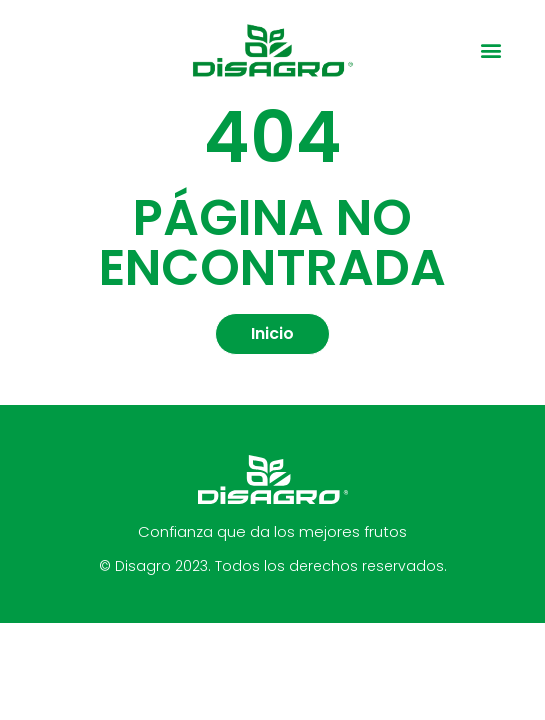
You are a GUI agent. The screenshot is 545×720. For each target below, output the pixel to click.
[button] (490, 50)
